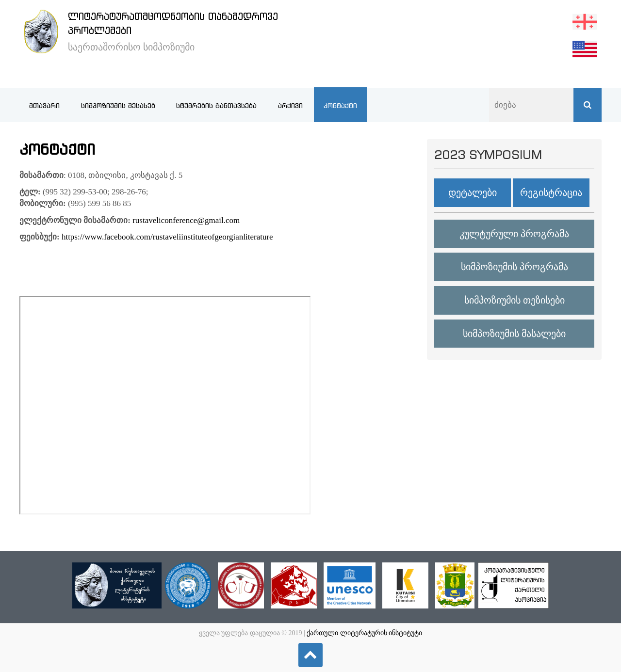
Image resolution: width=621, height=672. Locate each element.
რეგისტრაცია (551, 192)
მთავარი (44, 106)
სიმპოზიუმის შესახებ (118, 106)
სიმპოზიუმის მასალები (514, 334)
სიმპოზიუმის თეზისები (515, 300)
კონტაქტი (340, 106)
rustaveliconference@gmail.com (186, 220)
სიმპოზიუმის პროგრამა (515, 267)
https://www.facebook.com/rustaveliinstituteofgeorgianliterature (167, 237)
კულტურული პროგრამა (514, 234)
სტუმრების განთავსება (216, 106)
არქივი (290, 106)
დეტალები (473, 192)
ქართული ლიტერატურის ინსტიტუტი (364, 633)
